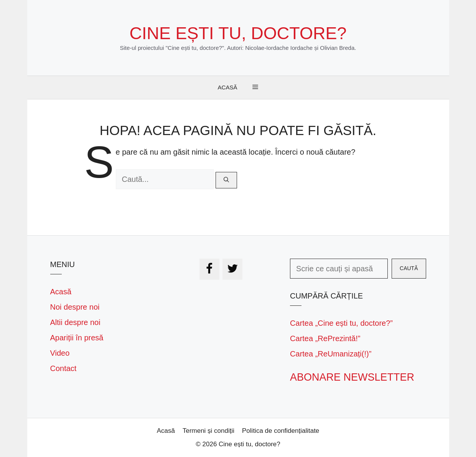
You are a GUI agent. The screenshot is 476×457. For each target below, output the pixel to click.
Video (60, 353)
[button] (255, 87)
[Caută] (226, 180)
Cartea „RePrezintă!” (325, 338)
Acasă (228, 87)
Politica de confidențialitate (281, 431)
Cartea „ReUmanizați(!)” (331, 354)
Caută (409, 268)
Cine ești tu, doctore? (238, 33)
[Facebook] (209, 269)
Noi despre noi (75, 307)
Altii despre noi (75, 322)
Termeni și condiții (208, 431)
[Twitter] (232, 269)
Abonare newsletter (352, 377)
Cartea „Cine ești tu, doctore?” (341, 323)
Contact (63, 368)
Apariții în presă (77, 338)
